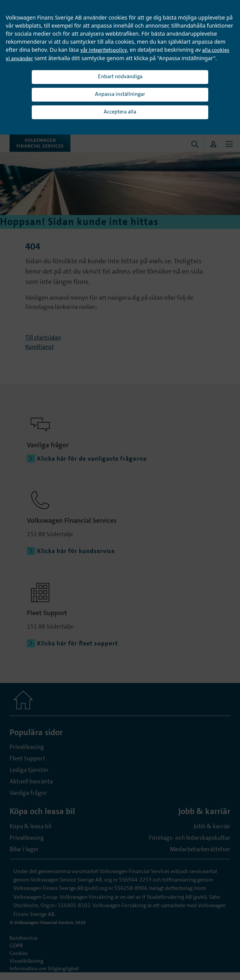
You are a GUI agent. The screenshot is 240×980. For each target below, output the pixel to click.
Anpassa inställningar (120, 94)
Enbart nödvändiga (120, 76)
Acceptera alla (120, 112)
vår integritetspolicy (104, 50)
